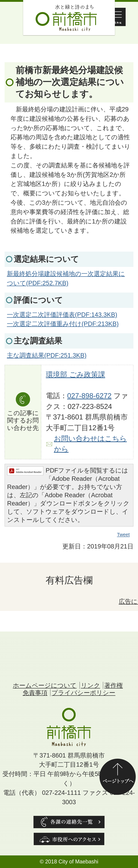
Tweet (124, 535)
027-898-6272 (89, 396)
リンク (91, 685)
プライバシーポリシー (83, 693)
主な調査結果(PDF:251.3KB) (47, 355)
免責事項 (35, 693)
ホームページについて (45, 685)
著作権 (114, 685)
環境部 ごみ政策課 (76, 375)
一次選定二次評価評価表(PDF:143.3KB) (62, 315)
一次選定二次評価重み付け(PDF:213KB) (63, 324)
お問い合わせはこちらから (90, 444)
